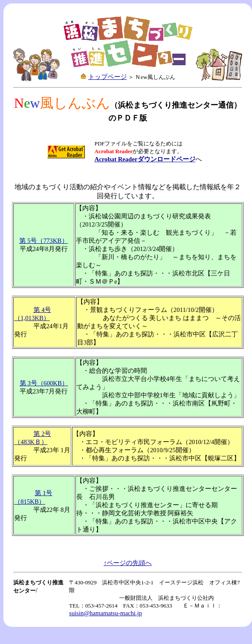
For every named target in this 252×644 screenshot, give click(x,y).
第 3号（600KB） (44, 383)
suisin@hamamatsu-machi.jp (105, 613)
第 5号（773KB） (43, 241)
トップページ (108, 77)
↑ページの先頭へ (128, 563)
